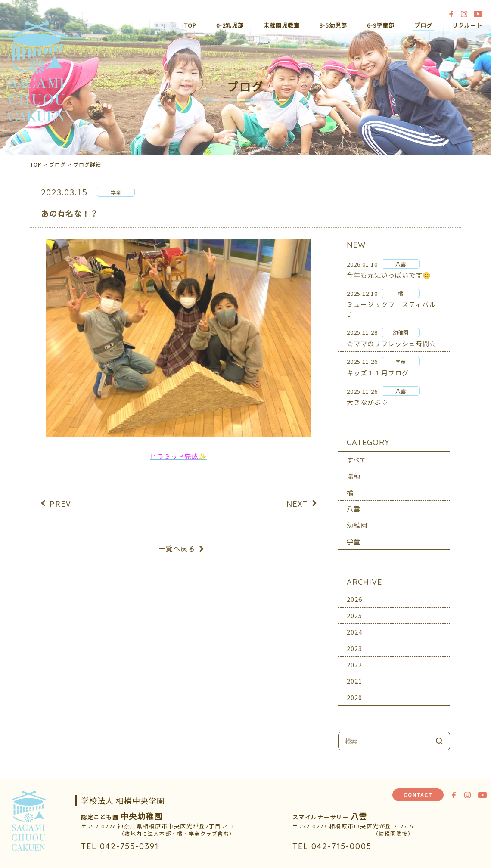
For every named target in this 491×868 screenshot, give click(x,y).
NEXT (297, 497)
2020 (354, 692)
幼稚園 (357, 519)
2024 (354, 626)
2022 (354, 659)
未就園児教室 (282, 25)
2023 (354, 643)
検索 (439, 735)
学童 (354, 536)
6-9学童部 (381, 25)
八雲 (354, 503)
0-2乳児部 (230, 25)
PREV (60, 497)
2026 (354, 594)
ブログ (423, 25)
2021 (354, 675)
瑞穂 (354, 470)
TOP (190, 25)
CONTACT (418, 795)
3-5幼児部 (333, 25)
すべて (357, 454)
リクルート (467, 25)
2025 (354, 610)
